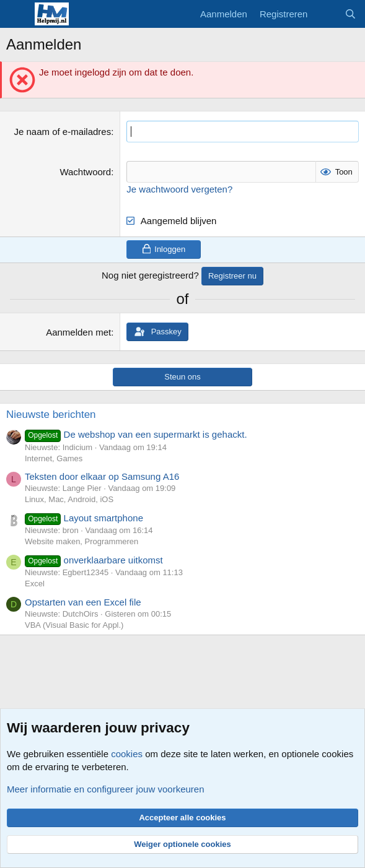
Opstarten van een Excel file (83, 602)
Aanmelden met (78, 332)
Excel (35, 584)
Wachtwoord (85, 172)
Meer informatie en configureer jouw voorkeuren (106, 789)
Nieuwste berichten (51, 414)
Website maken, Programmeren (81, 541)
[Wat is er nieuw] (326, 14)
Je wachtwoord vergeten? (179, 189)
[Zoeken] (350, 14)
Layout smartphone (84, 518)
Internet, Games (54, 458)
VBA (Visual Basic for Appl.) (74, 625)
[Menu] (17, 14)
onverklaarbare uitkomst (94, 560)
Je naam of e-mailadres (62, 132)
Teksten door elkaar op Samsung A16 (102, 476)
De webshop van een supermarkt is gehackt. (136, 434)
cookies (127, 754)
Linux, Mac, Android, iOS (69, 499)
